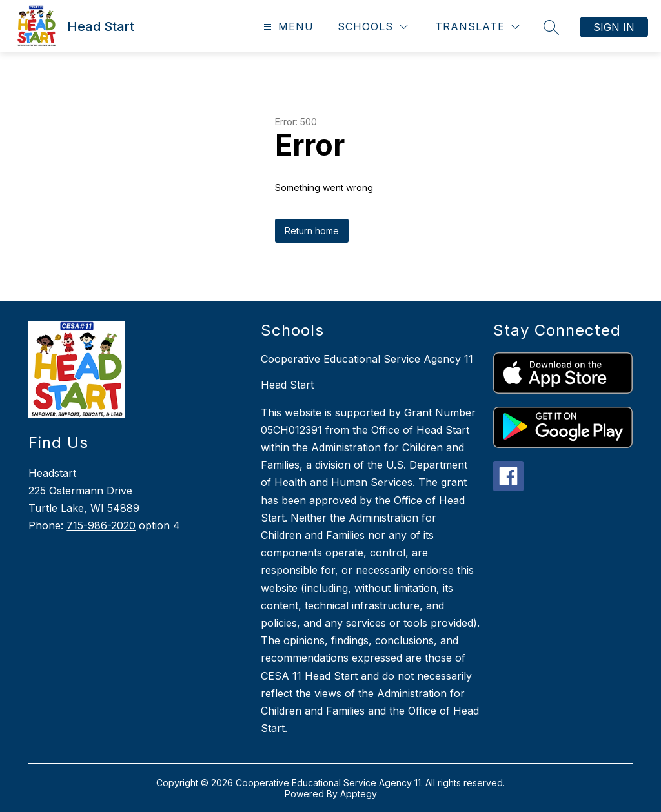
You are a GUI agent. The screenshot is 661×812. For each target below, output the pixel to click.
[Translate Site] (477, 27)
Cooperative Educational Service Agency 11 (367, 359)
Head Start (287, 385)
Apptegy (359, 794)
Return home (312, 231)
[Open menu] (287, 27)
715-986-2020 (101, 525)
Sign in (614, 27)
